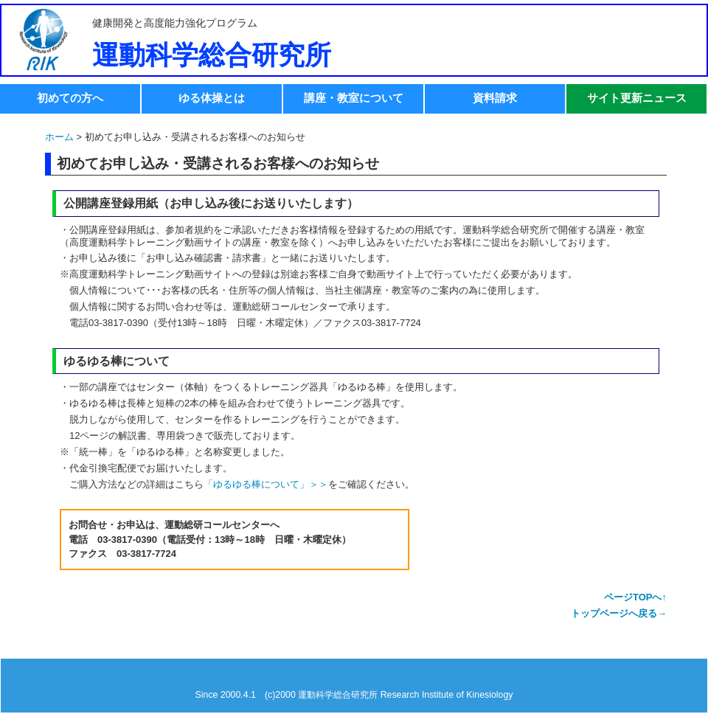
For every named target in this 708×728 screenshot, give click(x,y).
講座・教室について (354, 98)
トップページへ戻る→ (619, 613)
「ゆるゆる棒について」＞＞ (266, 484)
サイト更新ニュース (637, 98)
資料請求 (495, 98)
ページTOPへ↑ (635, 597)
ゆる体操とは (212, 98)
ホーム (59, 137)
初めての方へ (70, 98)
